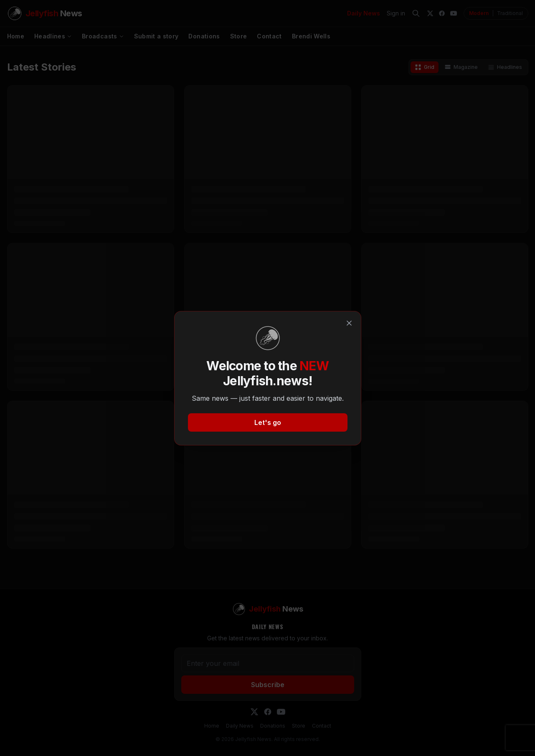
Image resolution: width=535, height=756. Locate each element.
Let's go (268, 422)
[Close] (349, 323)
